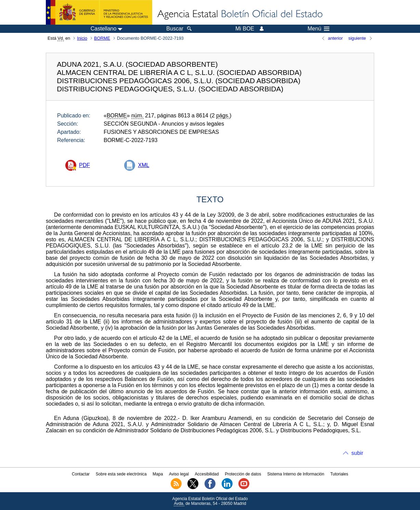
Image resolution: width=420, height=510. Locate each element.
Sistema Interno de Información (296, 474)
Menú (318, 29)
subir (357, 453)
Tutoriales (339, 474)
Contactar (81, 474)
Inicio (82, 38)
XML (143, 165)
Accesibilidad (207, 474)
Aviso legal (179, 474)
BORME (102, 38)
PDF (84, 165)
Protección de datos (243, 474)
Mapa (158, 474)
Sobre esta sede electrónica (121, 474)
